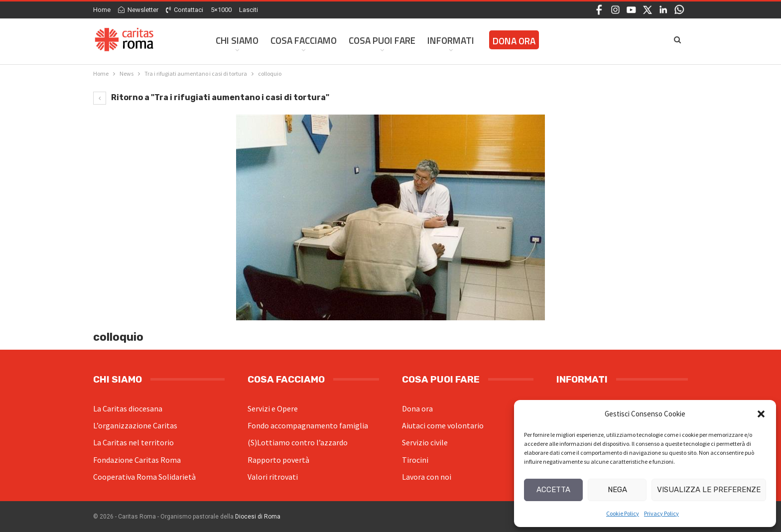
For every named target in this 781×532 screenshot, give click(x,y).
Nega (617, 490)
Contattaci (185, 10)
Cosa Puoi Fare (382, 40)
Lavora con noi (427, 477)
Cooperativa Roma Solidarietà (144, 477)
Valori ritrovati (273, 477)
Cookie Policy (623, 513)
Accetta (553, 490)
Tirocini (415, 460)
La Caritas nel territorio (133, 442)
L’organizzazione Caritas (135, 425)
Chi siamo (237, 40)
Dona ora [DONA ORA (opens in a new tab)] (514, 41)
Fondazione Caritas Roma (137, 460)
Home (102, 10)
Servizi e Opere (273, 408)
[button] (761, 414)
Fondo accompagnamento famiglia (308, 425)
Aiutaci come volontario (443, 425)
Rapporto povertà (278, 460)
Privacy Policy (661, 513)
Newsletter (138, 10)
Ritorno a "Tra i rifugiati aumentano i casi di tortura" (211, 97)
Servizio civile (425, 442)
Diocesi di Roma (258, 517)
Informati (451, 40)
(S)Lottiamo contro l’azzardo (298, 442)
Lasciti (249, 10)
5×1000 (221, 10)
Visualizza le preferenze (709, 490)
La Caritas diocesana (128, 408)
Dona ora (417, 408)
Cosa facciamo (304, 40)
